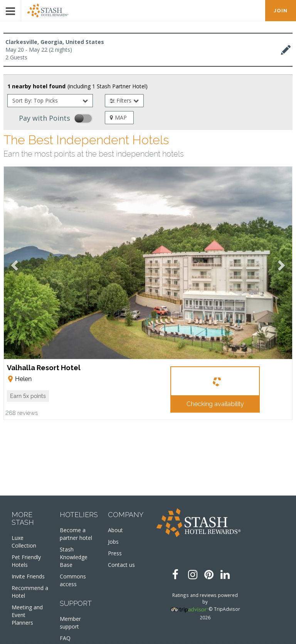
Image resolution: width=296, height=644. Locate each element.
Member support (70, 623)
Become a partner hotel (76, 534)
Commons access (73, 580)
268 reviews (22, 412)
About (115, 530)
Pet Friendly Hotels (26, 561)
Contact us (121, 565)
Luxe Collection (24, 542)
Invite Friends (28, 576)
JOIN (281, 11)
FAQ (65, 638)
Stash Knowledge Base (74, 557)
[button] (28, 396)
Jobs (113, 542)
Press (115, 553)
